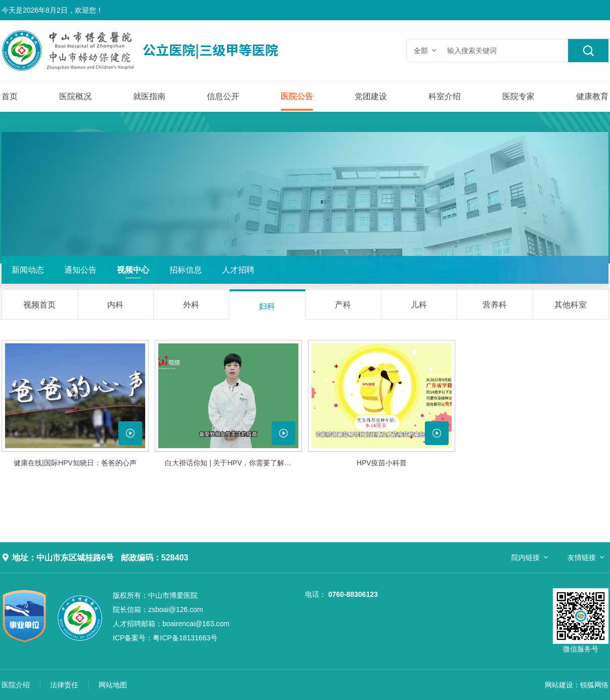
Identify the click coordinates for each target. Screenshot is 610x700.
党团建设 (371, 96)
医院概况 (75, 96)
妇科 (267, 306)
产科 (343, 305)
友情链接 (582, 557)
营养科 (495, 305)
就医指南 (149, 96)
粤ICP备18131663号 (165, 638)
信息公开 (223, 96)
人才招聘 (238, 270)
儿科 (419, 305)
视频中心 (133, 270)
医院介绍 (16, 685)
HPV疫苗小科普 (382, 463)
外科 (191, 305)
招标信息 (186, 270)
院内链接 (526, 557)
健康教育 (592, 96)
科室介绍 (445, 96)
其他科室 (571, 305)
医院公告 (297, 96)
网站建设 (559, 685)
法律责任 (64, 685)
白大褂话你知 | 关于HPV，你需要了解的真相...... (233, 463)
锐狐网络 (594, 685)
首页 (10, 96)
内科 (115, 305)
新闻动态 (28, 270)
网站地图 (113, 685)
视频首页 (39, 305)
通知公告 (80, 270)
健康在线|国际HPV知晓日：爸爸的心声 (75, 463)
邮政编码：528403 (155, 558)
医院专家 (518, 96)
